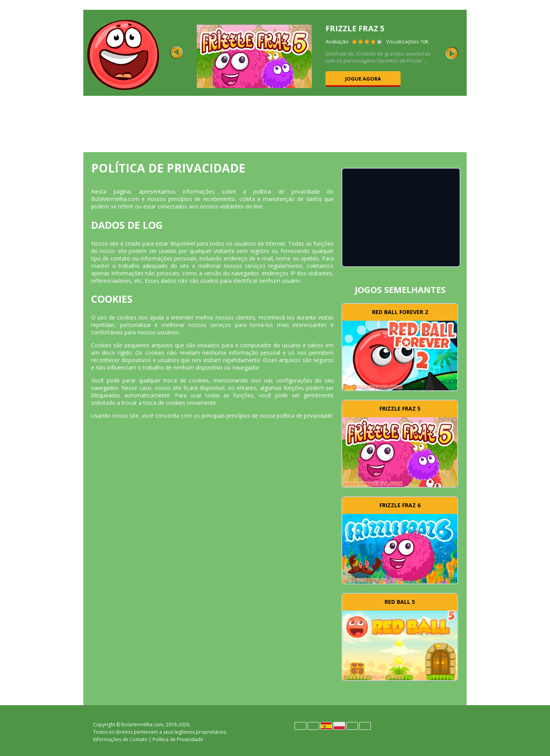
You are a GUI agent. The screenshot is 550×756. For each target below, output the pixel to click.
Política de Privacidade (178, 739)
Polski (339, 726)
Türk (365, 726)
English (313, 726)
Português (352, 726)
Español (326, 726)
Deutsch (300, 726)
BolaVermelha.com (142, 725)
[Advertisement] (275, 123)
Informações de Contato (120, 739)
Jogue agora (363, 79)
